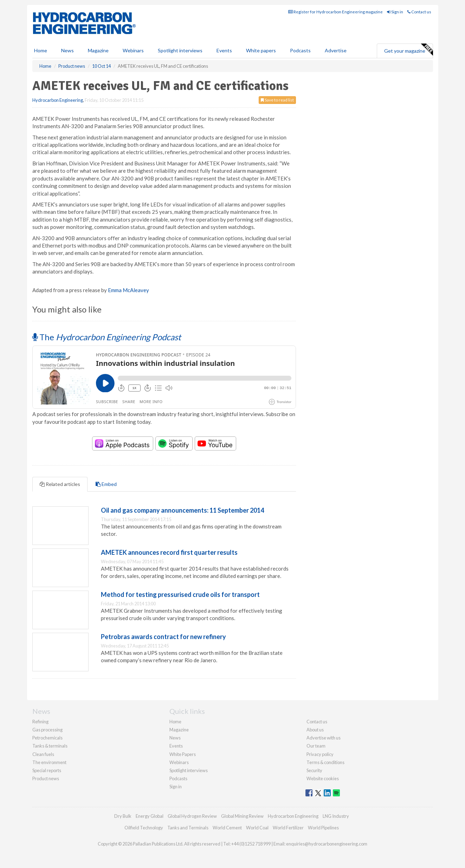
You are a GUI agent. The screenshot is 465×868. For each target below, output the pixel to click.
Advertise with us (324, 738)
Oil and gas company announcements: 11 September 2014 (182, 510)
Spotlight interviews (180, 50)
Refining (40, 722)
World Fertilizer (288, 828)
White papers (261, 50)
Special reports (47, 770)
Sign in (395, 12)
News (175, 738)
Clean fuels (43, 754)
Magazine (98, 50)
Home (41, 50)
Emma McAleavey (128, 290)
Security (314, 770)
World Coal (257, 828)
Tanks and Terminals (188, 828)
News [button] (67, 50)
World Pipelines (323, 828)
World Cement (227, 828)
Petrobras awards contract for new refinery (163, 637)
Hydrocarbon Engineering (58, 100)
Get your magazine (408, 50)
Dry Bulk (123, 816)
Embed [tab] (106, 484)
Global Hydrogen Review (192, 816)
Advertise (336, 50)
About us (315, 730)
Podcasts (300, 50)
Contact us (419, 12)
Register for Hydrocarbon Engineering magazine (335, 12)
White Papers (183, 754)
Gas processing (47, 730)
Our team (316, 746)
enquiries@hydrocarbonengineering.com (327, 844)
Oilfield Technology (144, 828)
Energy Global (150, 816)
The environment (49, 762)
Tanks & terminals (50, 746)
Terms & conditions (325, 762)
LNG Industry (336, 816)
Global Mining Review (242, 816)
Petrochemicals (47, 738)
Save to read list (277, 100)
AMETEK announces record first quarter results (169, 552)
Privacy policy (320, 754)
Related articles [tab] (60, 484)
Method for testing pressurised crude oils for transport (180, 594)
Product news (46, 778)
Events (224, 50)
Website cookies (323, 778)
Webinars (133, 50)
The (107, 337)
